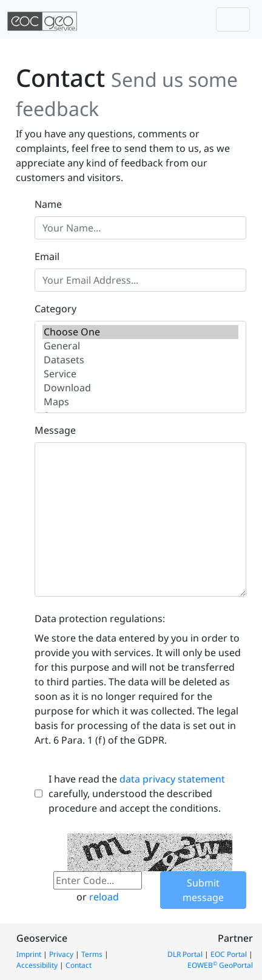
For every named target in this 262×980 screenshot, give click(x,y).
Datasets (140, 360)
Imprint (29, 954)
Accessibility (37, 965)
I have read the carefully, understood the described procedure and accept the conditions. (137, 793)
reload (104, 897)
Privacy (61, 954)
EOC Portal (229, 954)
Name (48, 204)
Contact (79, 965)
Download (140, 388)
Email (47, 256)
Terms (92, 954)
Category (55, 309)
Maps (140, 402)
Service (140, 374)
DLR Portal (185, 954)
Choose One (140, 332)
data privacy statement (172, 779)
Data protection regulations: (100, 618)
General (140, 346)
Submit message (203, 890)
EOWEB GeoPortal (220, 965)
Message (55, 430)
